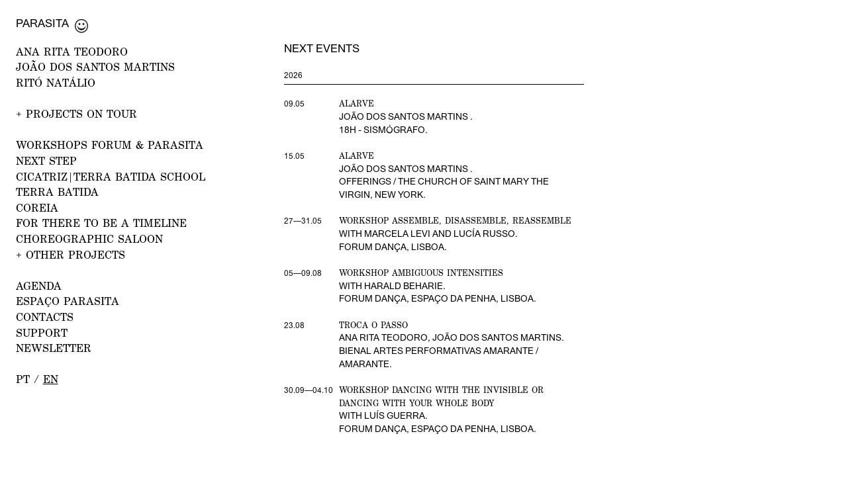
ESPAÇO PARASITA (68, 301)
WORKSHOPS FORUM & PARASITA (110, 145)
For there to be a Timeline (101, 223)
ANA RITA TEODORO (72, 52)
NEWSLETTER (54, 348)
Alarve (357, 104)
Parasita (42, 23)
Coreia (37, 208)
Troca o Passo (373, 325)
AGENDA (39, 286)
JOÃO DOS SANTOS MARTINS (95, 67)
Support (42, 333)
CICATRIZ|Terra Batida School (111, 177)
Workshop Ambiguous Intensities (421, 273)
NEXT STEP (46, 161)
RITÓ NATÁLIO (56, 83)
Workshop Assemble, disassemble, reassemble (455, 221)
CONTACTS (45, 317)
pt (23, 379)
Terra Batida (57, 192)
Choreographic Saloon (89, 239)
